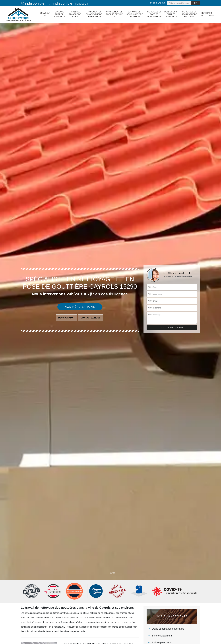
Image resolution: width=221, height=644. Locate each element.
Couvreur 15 (45, 14)
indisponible (33, 3)
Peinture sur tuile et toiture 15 (171, 14)
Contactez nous (91, 318)
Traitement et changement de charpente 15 (94, 14)
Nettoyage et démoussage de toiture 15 (135, 14)
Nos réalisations (80, 307)
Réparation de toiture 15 (207, 14)
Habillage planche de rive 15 (75, 14)
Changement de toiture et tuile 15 (114, 14)
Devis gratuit (67, 318)
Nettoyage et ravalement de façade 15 (189, 14)
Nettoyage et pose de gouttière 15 (154, 14)
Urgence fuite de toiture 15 (59, 14)
